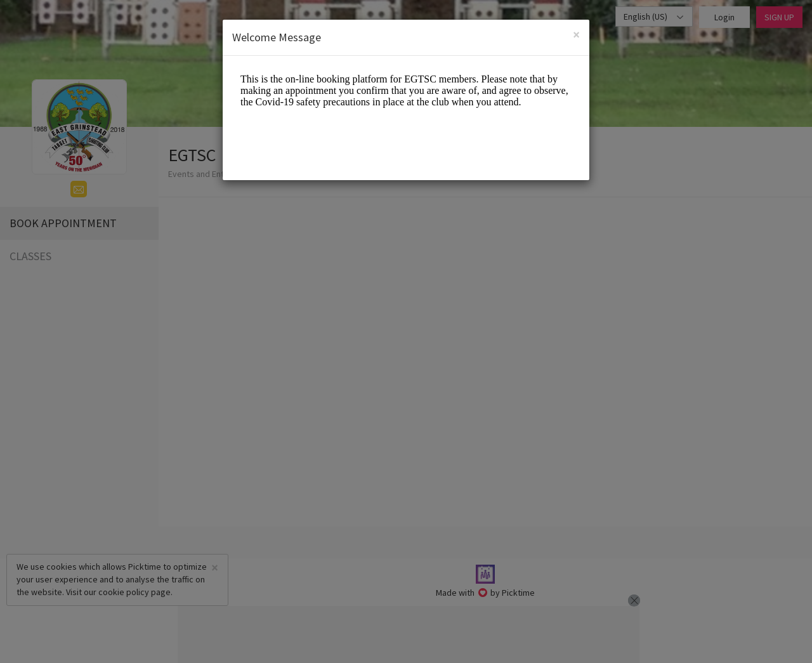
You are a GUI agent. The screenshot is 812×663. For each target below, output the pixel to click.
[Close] (576, 35)
